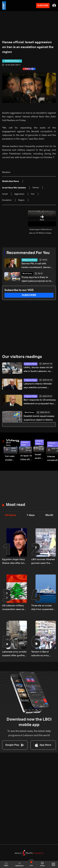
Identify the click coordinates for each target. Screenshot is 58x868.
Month (49, 515)
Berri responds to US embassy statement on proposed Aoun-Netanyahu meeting (40, 402)
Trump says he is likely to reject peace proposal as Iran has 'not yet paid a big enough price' (38, 280)
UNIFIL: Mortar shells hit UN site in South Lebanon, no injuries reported (38, 370)
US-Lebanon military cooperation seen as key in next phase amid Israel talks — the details (14, 608)
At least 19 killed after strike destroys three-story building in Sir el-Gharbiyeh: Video (26, 458)
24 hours (10, 515)
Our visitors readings (22, 357)
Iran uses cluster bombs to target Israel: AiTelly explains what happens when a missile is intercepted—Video (11, 459)
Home (6, 864)
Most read (16, 505)
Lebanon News (31, 364)
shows (42, 864)
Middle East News (30, 260)
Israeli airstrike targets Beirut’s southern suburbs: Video (40, 457)
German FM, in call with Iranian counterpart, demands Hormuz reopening (37, 266)
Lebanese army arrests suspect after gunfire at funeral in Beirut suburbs (14, 654)
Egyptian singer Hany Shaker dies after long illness (14, 562)
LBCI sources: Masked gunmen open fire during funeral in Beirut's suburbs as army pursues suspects (44, 562)
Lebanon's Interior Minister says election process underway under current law (38, 386)
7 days (31, 515)
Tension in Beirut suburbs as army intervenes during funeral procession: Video (41, 654)
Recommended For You (28, 253)
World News (27, 274)
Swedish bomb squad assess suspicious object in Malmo (39, 418)
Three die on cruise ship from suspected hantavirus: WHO (42, 608)
